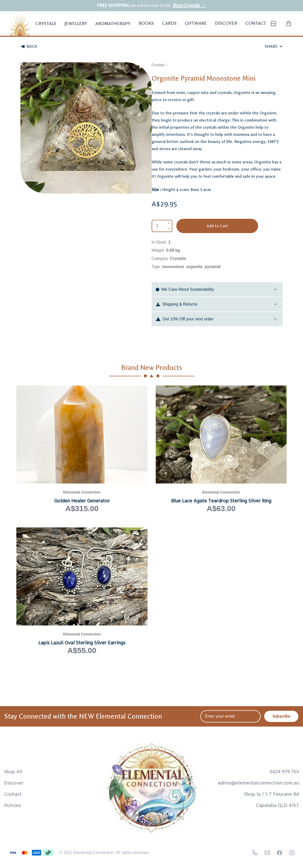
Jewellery (76, 26)
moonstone (173, 267)
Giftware (196, 23)
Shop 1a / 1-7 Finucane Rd (271, 794)
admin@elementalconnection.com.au (258, 782)
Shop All (13, 771)
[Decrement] (169, 229)
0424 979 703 (284, 771)
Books (146, 23)
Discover (226, 23)
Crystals (46, 26)
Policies (13, 805)
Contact (256, 23)
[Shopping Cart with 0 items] (289, 23)
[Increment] (169, 223)
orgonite (195, 267)
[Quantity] (159, 226)
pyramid (213, 267)
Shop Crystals (189, 5)
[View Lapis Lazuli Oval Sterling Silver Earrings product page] (82, 591)
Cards (169, 23)
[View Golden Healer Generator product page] (82, 449)
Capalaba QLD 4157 (277, 805)
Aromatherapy (113, 26)
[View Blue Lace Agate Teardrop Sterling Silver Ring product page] (221, 449)
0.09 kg (173, 250)
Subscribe (281, 716)
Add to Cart (217, 226)
